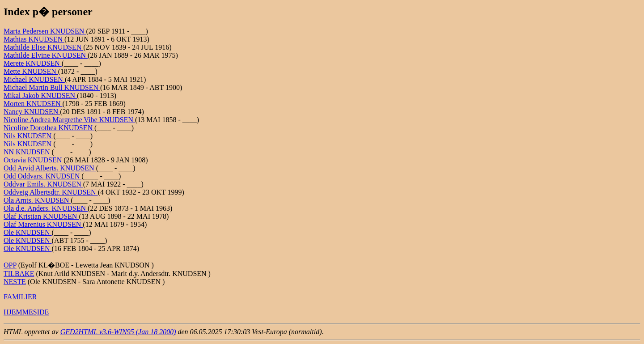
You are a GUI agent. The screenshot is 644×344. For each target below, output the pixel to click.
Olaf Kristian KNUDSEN (41, 216)
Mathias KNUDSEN (34, 39)
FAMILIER (20, 297)
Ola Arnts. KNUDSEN (37, 200)
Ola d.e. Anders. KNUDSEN (46, 208)
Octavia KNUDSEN (34, 160)
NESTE (15, 282)
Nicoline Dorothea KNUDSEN (49, 128)
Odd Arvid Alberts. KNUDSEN (50, 168)
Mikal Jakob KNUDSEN (40, 96)
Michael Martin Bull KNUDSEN (52, 87)
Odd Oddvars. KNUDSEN (42, 176)
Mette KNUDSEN (31, 71)
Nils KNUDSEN (28, 136)
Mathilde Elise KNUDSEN (43, 47)
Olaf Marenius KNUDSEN (43, 224)
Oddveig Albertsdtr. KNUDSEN (51, 192)
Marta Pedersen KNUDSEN (45, 31)
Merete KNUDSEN (33, 63)
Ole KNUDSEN (28, 232)
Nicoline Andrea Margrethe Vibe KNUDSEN (69, 120)
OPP (10, 265)
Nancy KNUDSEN (32, 112)
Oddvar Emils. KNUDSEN (43, 184)
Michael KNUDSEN (34, 79)
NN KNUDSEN (28, 152)
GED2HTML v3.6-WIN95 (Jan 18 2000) (118, 332)
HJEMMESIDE (26, 312)
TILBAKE (19, 274)
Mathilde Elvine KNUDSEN (46, 55)
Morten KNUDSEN (33, 104)
